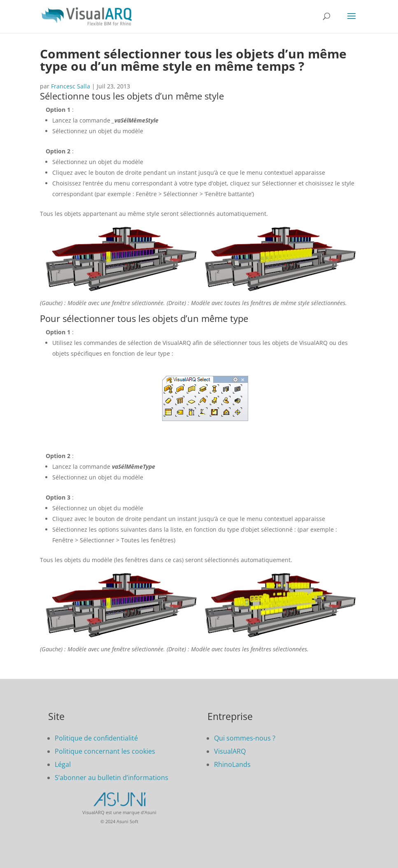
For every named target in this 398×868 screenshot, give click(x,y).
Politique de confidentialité (96, 738)
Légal (63, 764)
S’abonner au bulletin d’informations (112, 778)
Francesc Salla (71, 86)
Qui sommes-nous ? (245, 738)
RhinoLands (232, 764)
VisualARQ (230, 751)
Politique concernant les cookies (105, 751)
